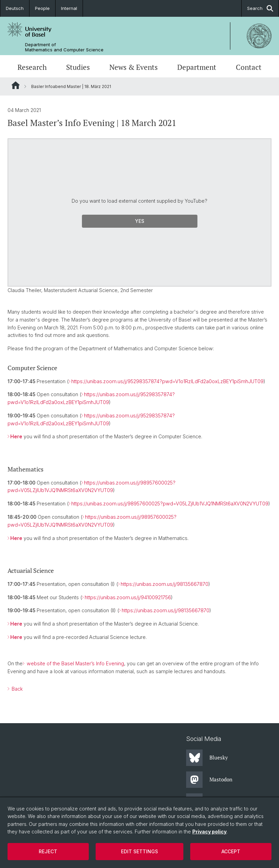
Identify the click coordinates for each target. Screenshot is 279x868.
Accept (231, 851)
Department (197, 67)
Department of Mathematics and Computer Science (64, 47)
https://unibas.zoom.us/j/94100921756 (128, 597)
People (42, 8)
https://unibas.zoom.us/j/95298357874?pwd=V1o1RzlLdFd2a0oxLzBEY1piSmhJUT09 (167, 381)
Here (16, 436)
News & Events (134, 67)
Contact (249, 67)
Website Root (16, 85)
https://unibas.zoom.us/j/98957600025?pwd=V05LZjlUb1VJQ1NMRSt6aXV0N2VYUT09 (170, 504)
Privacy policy (209, 832)
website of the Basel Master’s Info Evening (75, 663)
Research (32, 67)
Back (16, 689)
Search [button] (260, 8)
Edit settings (139, 851)
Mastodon (209, 780)
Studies (78, 67)
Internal (69, 8)
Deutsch (15, 8)
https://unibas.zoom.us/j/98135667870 (165, 584)
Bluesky (207, 758)
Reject (48, 851)
